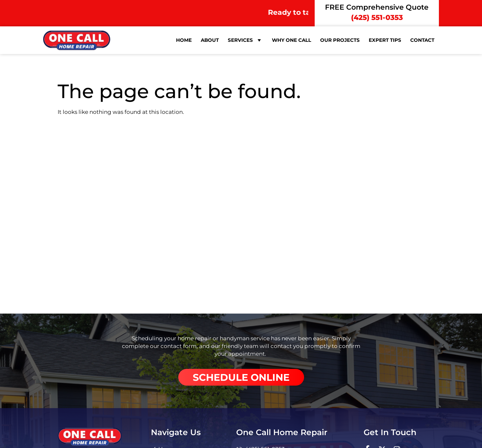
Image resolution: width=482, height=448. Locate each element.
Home (184, 40)
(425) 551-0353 (377, 18)
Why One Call (292, 40)
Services (245, 40)
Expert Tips (385, 40)
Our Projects (340, 40)
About (210, 40)
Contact (422, 40)
